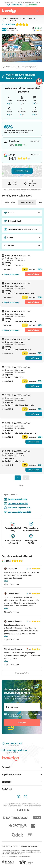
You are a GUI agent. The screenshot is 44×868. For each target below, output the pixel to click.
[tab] (22, 59)
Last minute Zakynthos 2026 (17, 512)
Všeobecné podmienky (9, 846)
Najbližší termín (27, 202)
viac (6, 581)
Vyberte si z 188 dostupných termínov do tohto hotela (19, 76)
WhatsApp (31, 5)
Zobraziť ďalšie (22, 673)
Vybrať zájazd (34, 274)
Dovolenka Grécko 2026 (16, 499)
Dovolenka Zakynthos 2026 (17, 508)
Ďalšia (22, 486)
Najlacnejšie (10, 202)
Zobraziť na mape (22, 171)
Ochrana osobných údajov (30, 846)
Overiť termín (34, 358)
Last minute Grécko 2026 (16, 504)
